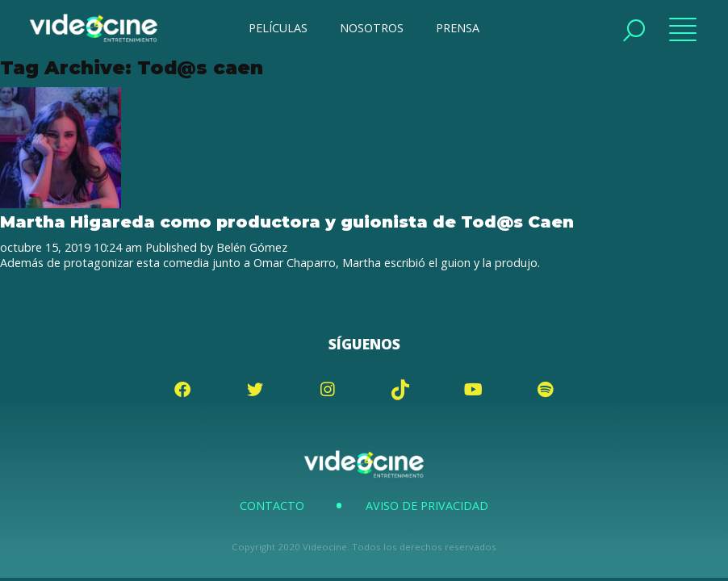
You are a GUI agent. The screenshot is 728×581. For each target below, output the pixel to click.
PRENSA (458, 28)
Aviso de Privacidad (427, 506)
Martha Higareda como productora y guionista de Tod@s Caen (289, 222)
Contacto (272, 506)
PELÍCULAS (278, 28)
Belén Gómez (252, 247)
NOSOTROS (372, 28)
